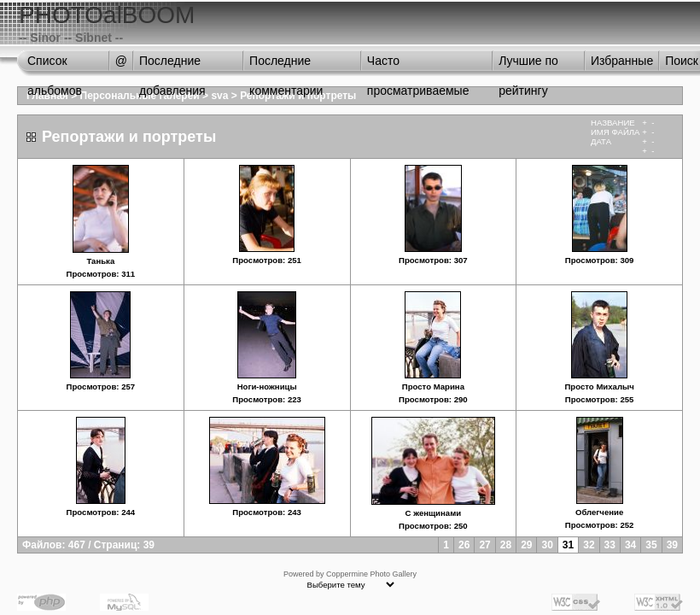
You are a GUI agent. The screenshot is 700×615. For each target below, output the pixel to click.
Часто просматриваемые (418, 65)
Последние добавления (172, 65)
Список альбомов (55, 65)
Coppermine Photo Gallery (371, 574)
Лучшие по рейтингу (528, 65)
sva (219, 96)
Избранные (622, 61)
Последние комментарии (286, 65)
